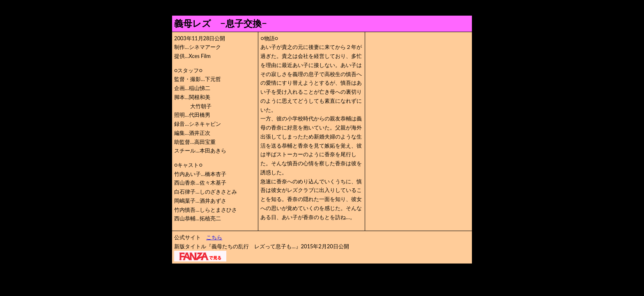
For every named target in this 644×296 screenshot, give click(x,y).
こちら (214, 237)
